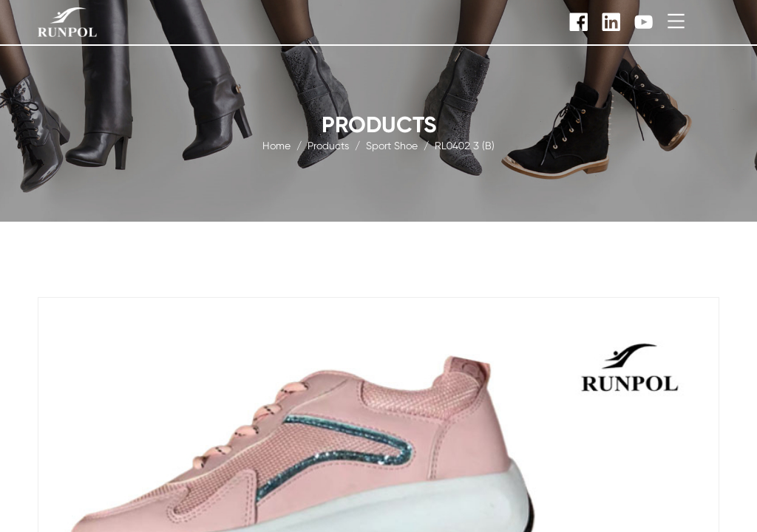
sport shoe (392, 145)
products (328, 145)
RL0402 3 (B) (465, 145)
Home (276, 145)
